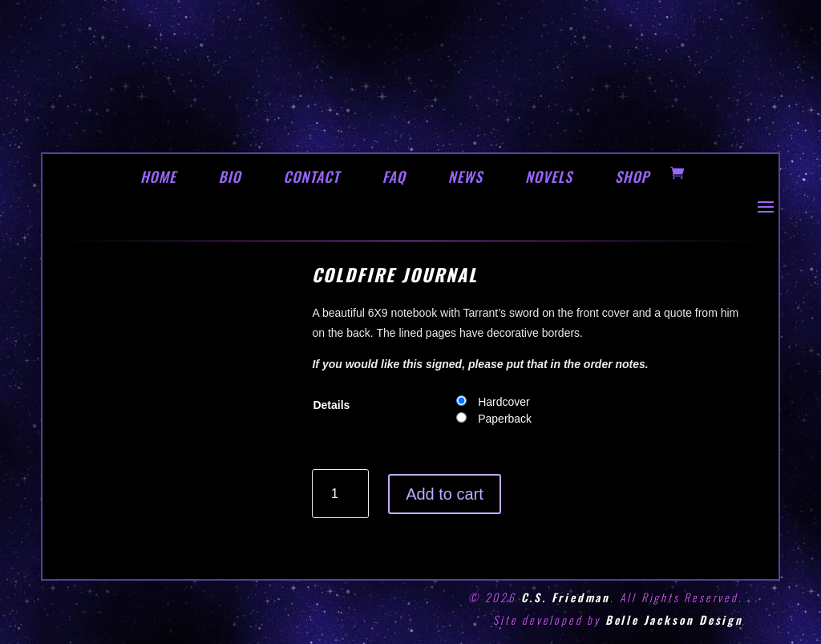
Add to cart (445, 494)
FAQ (394, 176)
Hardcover (504, 402)
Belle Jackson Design (674, 620)
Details (331, 405)
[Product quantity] (340, 494)
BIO (230, 176)
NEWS (465, 176)
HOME (158, 176)
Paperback (505, 419)
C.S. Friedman (566, 597)
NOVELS (549, 176)
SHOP (632, 176)
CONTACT (311, 176)
